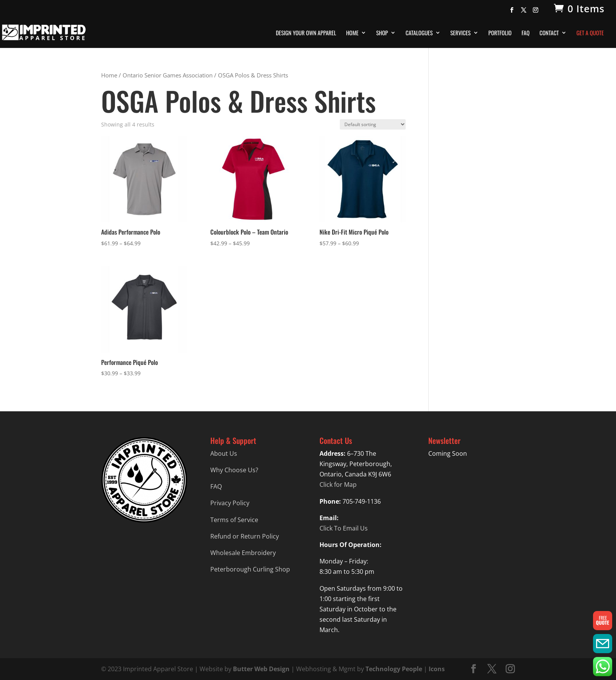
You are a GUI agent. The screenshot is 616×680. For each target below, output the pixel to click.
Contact (549, 33)
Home (352, 33)
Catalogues (419, 33)
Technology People (394, 669)
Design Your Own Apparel (306, 33)
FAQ (525, 33)
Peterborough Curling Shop (250, 569)
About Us (224, 453)
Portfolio (500, 33)
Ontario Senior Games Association (168, 75)
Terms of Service (234, 520)
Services (461, 33)
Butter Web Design (261, 669)
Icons (437, 669)
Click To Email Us (344, 528)
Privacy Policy (230, 503)
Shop (382, 33)
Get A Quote (590, 33)
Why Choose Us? (234, 470)
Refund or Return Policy (245, 536)
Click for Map (338, 485)
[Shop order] (373, 124)
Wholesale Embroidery (243, 553)
